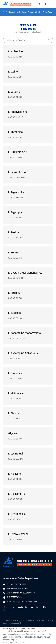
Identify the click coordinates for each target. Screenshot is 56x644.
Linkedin (22, 607)
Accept (23, 643)
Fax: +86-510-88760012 (15, 589)
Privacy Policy (9, 643)
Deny (17, 643)
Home (24, 12)
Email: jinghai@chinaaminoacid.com (20, 602)
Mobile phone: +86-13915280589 (19, 593)
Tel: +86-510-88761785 (14, 584)
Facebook (8, 607)
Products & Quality (35, 12)
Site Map (50, 620)
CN (46, 4)
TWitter (35, 607)
